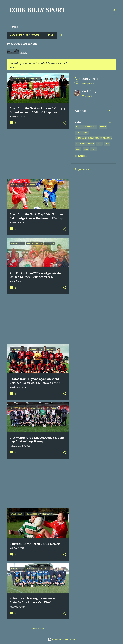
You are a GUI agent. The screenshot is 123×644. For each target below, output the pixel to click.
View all (14, 67)
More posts (38, 629)
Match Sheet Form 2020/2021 (25, 35)
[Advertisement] (37, 154)
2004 (78, 149)
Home (50, 35)
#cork (103, 127)
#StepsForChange (85, 144)
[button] (64, 123)
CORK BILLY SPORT (38, 10)
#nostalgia (82, 132)
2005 (86, 149)
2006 (94, 149)
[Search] (114, 10)
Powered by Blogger (61, 639)
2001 (107, 144)
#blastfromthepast (86, 127)
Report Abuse (82, 169)
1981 (99, 144)
